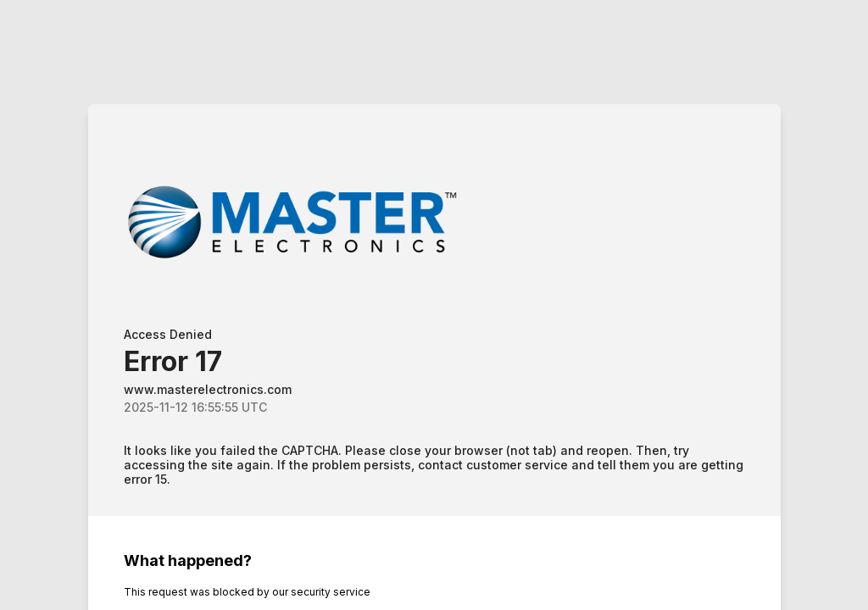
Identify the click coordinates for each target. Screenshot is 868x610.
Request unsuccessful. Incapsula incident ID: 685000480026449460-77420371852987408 (434, 305)
